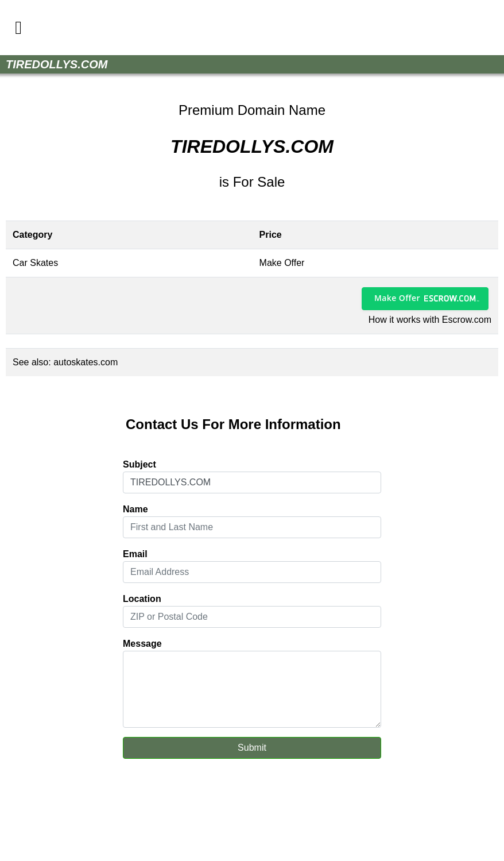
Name (135, 509)
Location (142, 599)
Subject (139, 464)
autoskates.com (86, 362)
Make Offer (397, 298)
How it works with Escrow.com (430, 320)
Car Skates (35, 263)
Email (135, 554)
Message (142, 644)
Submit (252, 748)
